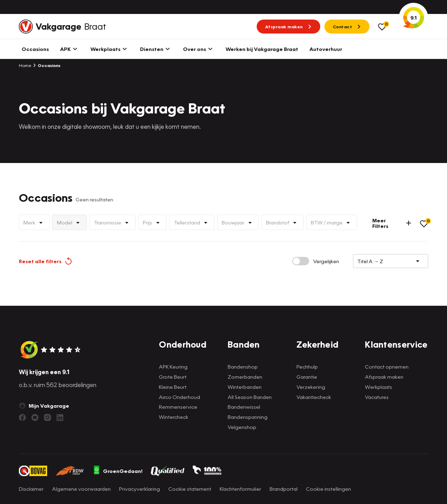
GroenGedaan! (118, 471)
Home (25, 65)
